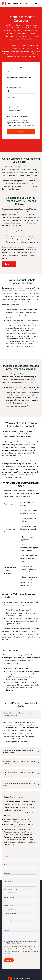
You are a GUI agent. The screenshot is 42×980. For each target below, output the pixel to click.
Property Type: (12, 107)
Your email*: (11, 97)
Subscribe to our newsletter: (19, 116)
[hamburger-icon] (36, 3)
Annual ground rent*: (14, 87)
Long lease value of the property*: (19, 68)
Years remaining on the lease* (19, 78)
